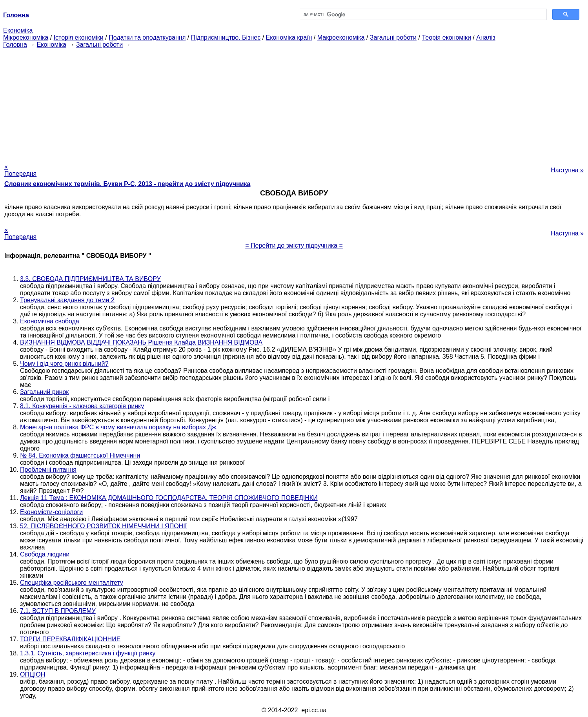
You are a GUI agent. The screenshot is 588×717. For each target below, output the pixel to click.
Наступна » (567, 170)
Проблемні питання (48, 470)
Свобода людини (45, 554)
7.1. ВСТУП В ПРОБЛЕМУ (58, 611)
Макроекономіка (341, 37)
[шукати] (423, 15)
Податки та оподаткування (147, 37)
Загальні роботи (393, 37)
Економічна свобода (50, 321)
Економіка (18, 30)
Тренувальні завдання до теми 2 (67, 300)
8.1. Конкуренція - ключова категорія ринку (82, 406)
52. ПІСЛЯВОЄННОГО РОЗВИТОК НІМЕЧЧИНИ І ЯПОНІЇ (103, 526)
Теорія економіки (446, 37)
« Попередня (20, 170)
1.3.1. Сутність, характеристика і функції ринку (88, 653)
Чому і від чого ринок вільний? (64, 364)
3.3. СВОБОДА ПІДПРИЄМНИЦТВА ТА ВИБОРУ (90, 279)
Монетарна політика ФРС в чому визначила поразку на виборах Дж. (119, 427)
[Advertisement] (294, 103)
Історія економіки (79, 37)
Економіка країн (289, 37)
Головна (15, 45)
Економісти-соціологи (51, 512)
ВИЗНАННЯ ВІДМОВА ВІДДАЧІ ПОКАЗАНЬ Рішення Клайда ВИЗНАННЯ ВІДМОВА (141, 342)
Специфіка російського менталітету (72, 583)
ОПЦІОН (33, 674)
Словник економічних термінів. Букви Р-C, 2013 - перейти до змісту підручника (127, 184)
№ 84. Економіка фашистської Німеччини (80, 455)
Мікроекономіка (26, 37)
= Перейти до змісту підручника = (294, 245)
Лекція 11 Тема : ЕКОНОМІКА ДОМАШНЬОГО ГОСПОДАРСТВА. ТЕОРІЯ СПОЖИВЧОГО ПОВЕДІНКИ (169, 498)
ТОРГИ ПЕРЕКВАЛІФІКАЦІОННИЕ (70, 639)
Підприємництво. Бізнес (226, 37)
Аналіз (486, 37)
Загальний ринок (44, 392)
